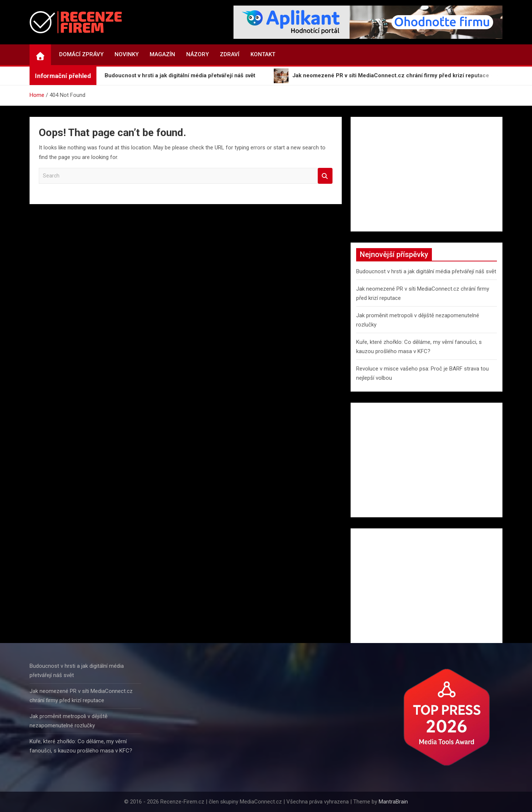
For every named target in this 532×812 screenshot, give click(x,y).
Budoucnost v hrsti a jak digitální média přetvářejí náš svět (426, 271)
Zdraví (230, 54)
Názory (197, 54)
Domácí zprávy (81, 54)
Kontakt (263, 54)
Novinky (127, 54)
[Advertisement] (427, 174)
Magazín (162, 54)
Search (325, 176)
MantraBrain (393, 802)
